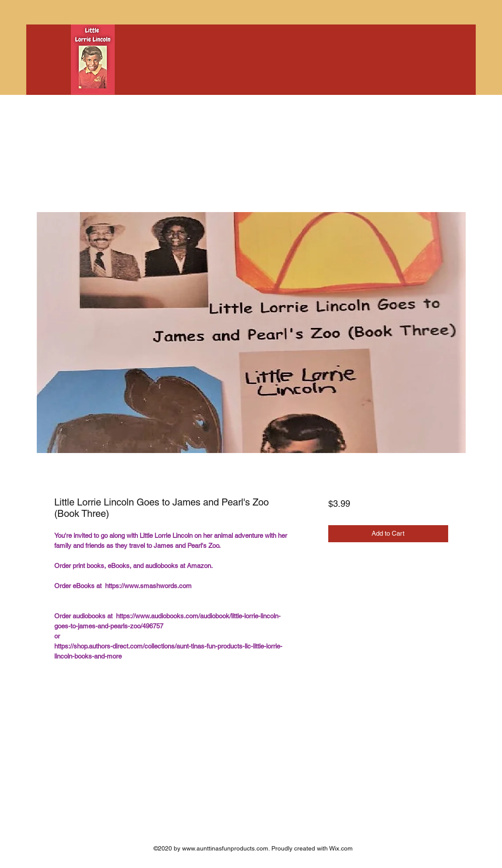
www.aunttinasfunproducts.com (225, 848)
